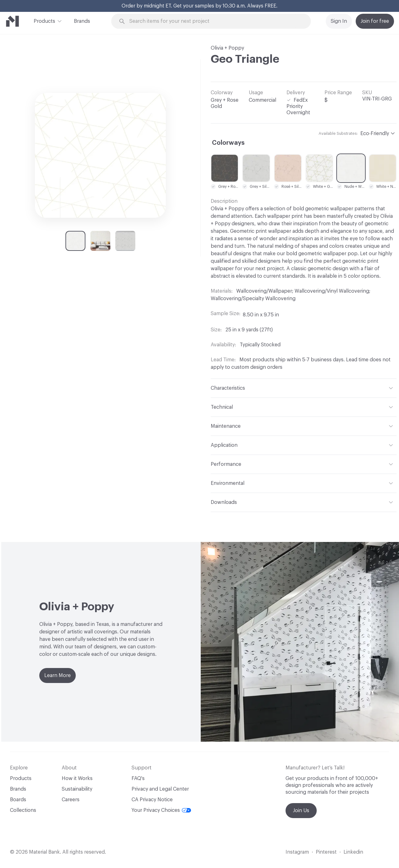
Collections (23, 810)
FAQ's (138, 778)
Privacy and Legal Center (160, 789)
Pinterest (326, 852)
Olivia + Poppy (227, 48)
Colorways (228, 143)
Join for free (375, 21)
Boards (18, 800)
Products (44, 21)
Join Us (301, 811)
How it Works (77, 778)
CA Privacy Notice (152, 800)
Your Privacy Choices (161, 810)
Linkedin (353, 852)
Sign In (339, 21)
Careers (71, 800)
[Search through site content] (214, 21)
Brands (82, 21)
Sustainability (77, 789)
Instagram (297, 852)
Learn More (58, 675)
